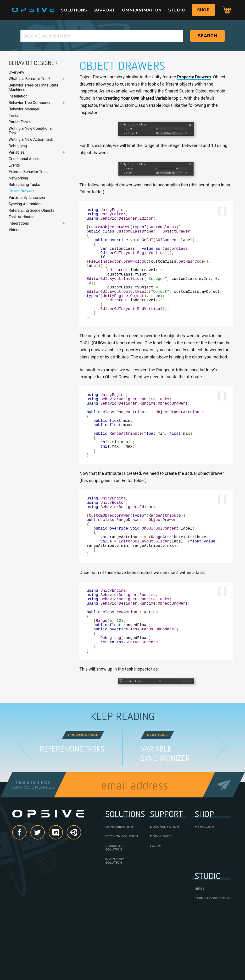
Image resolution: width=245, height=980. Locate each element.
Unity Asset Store (74, 902)
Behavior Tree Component (31, 103)
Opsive (34, 10)
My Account (205, 894)
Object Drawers (22, 191)
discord (63, 900)
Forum (156, 913)
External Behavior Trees (29, 172)
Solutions (74, 10)
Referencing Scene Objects (31, 210)
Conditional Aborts (25, 159)
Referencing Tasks (24, 185)
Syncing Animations (25, 204)
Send (224, 852)
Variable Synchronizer (27, 198)
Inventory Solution (115, 928)
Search (207, 36)
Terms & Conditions (212, 965)
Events (14, 165)
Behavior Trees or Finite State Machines (33, 87)
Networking (18, 178)
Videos (14, 230)
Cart (227, 10)
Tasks (14, 116)
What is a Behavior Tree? (29, 79)
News (200, 956)
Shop (203, 10)
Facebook (26, 900)
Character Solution (115, 915)
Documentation (164, 894)
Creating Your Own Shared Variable (137, 98)
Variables (17, 152)
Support (104, 10)
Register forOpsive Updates (33, 852)
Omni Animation (142, 10)
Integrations (19, 223)
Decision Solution (122, 903)
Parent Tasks (20, 122)
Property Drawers (194, 77)
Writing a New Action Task (31, 139)
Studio (177, 10)
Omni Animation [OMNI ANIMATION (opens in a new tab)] (119, 894)
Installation (18, 96)
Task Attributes (22, 217)
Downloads (161, 903)
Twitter (45, 900)
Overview (16, 72)
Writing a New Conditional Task (31, 131)
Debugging (18, 146)
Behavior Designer (33, 63)
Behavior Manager (24, 109)
